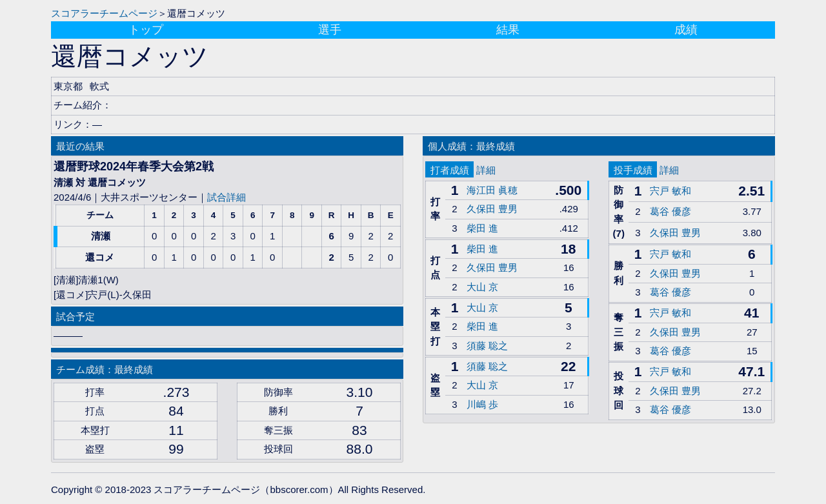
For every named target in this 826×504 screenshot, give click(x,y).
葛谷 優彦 (670, 211)
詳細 (486, 170)
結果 (508, 30)
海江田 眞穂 (492, 190)
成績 (686, 30)
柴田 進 (482, 228)
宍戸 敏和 (670, 191)
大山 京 (482, 287)
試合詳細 (227, 197)
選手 (330, 30)
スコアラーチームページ (104, 13)
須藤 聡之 (487, 346)
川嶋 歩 (482, 404)
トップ (146, 30)
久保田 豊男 (492, 209)
